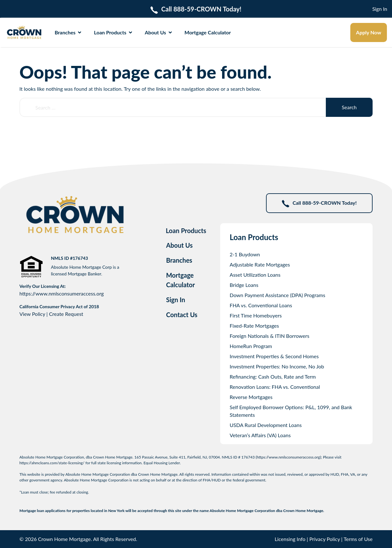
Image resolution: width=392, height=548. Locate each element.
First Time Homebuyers (256, 315)
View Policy (32, 314)
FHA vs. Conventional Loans (261, 305)
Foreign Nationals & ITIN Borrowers (269, 336)
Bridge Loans (244, 285)
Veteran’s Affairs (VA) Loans (260, 435)
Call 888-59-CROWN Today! (319, 203)
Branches (68, 32)
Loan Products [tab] (186, 231)
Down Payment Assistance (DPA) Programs (277, 295)
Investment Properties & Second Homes (274, 356)
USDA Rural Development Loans (266, 425)
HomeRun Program (251, 346)
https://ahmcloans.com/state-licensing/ (52, 463)
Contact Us (182, 315)
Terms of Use (358, 539)
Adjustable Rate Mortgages (260, 264)
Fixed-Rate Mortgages (254, 326)
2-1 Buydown (245, 254)
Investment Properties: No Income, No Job (277, 366)
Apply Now (369, 32)
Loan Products (113, 32)
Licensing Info (290, 539)
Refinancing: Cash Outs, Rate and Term (273, 377)
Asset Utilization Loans (255, 275)
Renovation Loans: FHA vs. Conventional (275, 387)
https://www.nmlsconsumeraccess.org (62, 293)
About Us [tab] (179, 245)
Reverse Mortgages (251, 397)
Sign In (380, 9)
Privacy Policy (325, 539)
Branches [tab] (179, 260)
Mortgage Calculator (208, 32)
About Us (158, 32)
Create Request (66, 314)
